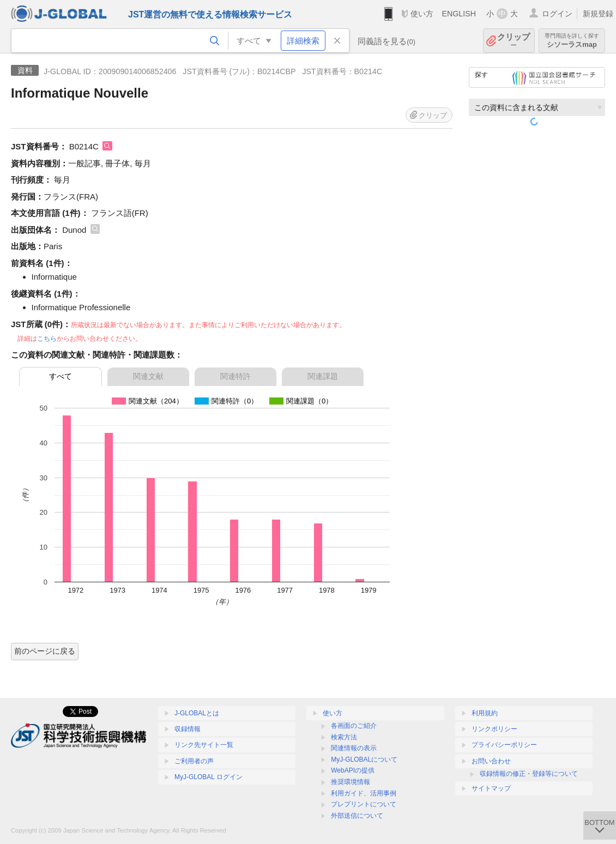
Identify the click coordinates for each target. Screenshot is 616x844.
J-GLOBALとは (197, 713)
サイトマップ (491, 788)
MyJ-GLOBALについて (364, 759)
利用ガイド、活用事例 (364, 793)
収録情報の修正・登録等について (529, 774)
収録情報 (188, 729)
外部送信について (357, 816)
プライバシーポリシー (504, 745)
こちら (47, 339)
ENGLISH (459, 14)
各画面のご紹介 (354, 726)
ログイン (557, 14)
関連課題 (323, 376)
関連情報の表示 (354, 748)
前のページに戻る (45, 651)
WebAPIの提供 (353, 770)
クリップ (514, 41)
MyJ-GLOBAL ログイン (209, 777)
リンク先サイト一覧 (204, 745)
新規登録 (598, 14)
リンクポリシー (494, 729)
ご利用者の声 (194, 761)
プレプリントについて (364, 804)
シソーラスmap (572, 41)
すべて (61, 376)
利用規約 (485, 713)
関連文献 (148, 376)
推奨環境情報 (351, 782)
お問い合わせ (491, 761)
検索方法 (344, 737)
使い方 (422, 14)
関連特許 (235, 376)
